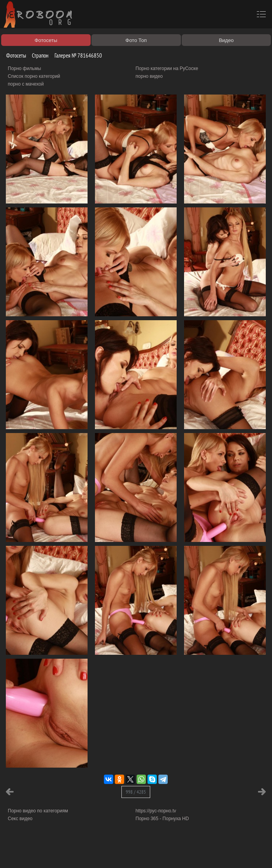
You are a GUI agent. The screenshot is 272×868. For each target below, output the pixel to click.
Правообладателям (71, 853)
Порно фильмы (24, 68)
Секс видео (20, 819)
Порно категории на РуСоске (167, 68)
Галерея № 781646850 (75, 55)
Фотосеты (13, 55)
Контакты (135, 853)
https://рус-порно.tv (156, 811)
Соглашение (108, 853)
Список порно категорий (34, 76)
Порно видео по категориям (38, 811)
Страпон (37, 55)
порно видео (149, 76)
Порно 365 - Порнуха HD (162, 819)
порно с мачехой (26, 84)
